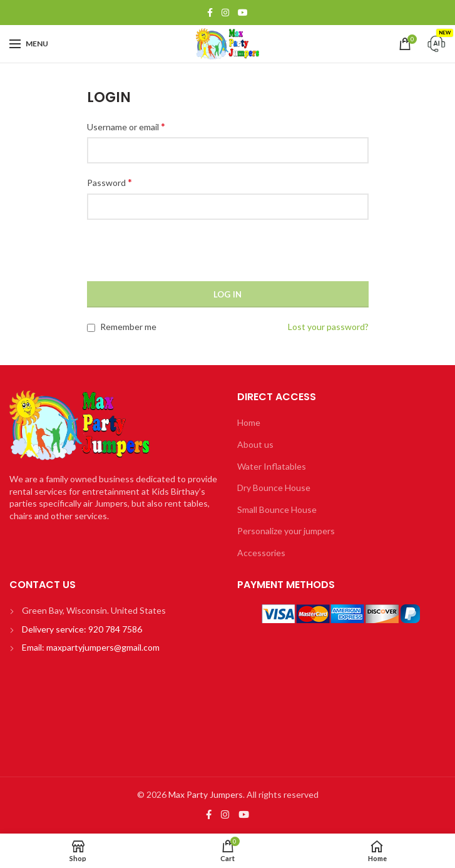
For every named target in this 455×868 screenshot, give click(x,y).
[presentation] (182, 257)
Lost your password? (328, 327)
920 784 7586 (114, 629)
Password (110, 182)
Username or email (126, 126)
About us (255, 444)
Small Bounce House (277, 509)
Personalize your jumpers (286, 531)
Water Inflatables (272, 466)
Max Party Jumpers (206, 794)
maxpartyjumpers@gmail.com (103, 647)
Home (249, 422)
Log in (228, 294)
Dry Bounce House (274, 488)
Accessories (261, 553)
